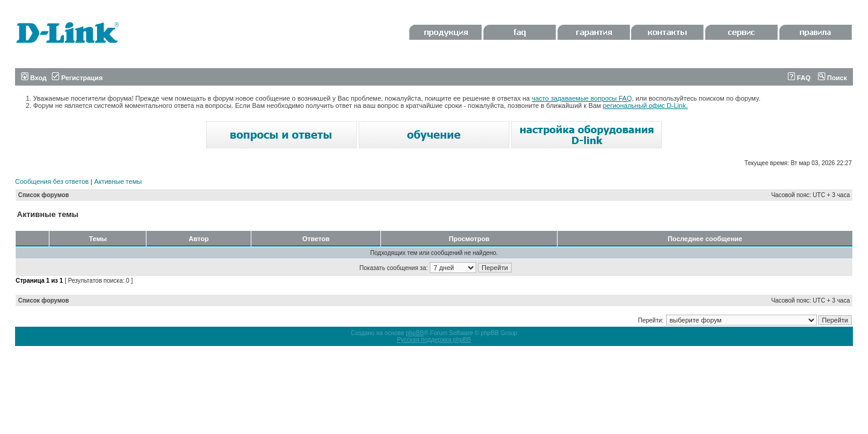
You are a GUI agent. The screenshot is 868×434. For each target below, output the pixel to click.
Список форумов (44, 195)
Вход (34, 78)
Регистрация (77, 78)
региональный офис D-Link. (645, 105)
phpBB (415, 333)
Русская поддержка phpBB (434, 340)
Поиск (832, 78)
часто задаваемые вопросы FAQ (582, 98)
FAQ (799, 78)
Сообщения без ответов (52, 181)
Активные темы (118, 181)
